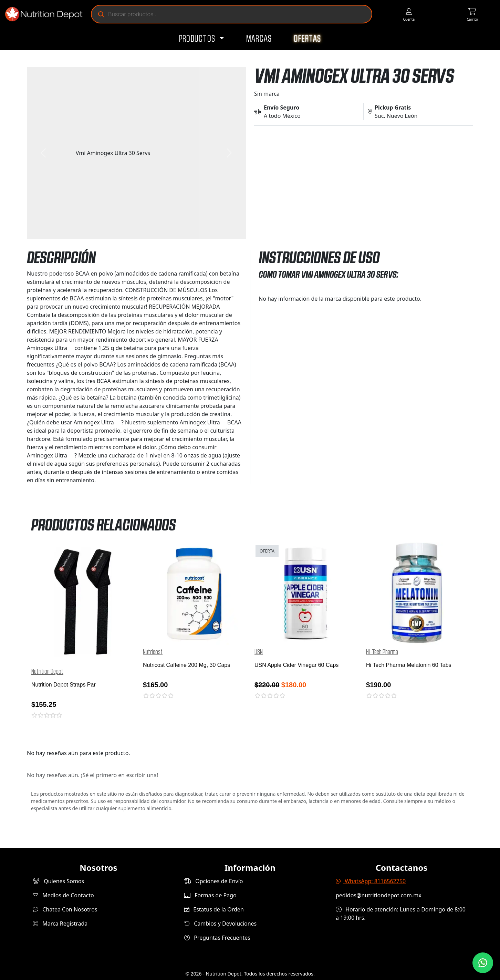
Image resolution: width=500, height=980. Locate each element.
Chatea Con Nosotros (65, 909)
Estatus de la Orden (214, 909)
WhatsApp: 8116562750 (371, 881)
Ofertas (307, 39)
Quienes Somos (58, 881)
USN (259, 652)
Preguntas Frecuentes (217, 938)
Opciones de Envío (213, 881)
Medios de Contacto (63, 895)
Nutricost (153, 652)
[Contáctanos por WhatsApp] (483, 963)
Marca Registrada (60, 924)
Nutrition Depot (47, 672)
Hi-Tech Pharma (382, 652)
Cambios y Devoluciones (220, 924)
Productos (198, 39)
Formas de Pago (210, 895)
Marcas (259, 39)
